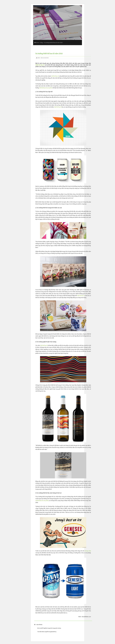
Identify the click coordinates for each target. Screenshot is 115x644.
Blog (42, 43)
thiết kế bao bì (40, 65)
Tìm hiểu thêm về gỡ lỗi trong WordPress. (47, 632)
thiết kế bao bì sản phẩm (46, 88)
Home (37, 43)
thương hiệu (88, 551)
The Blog (57, 21)
